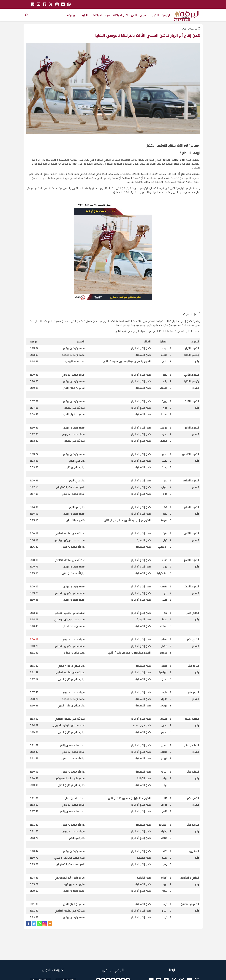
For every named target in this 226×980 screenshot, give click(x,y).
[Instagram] (45, 924)
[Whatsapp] (39, 924)
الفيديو (145, 15)
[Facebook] (29, 924)
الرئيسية (166, 15)
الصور (134, 15)
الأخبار (156, 15)
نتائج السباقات (121, 15)
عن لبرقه (73, 15)
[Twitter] (34, 924)
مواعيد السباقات (101, 15)
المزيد (86, 15)
